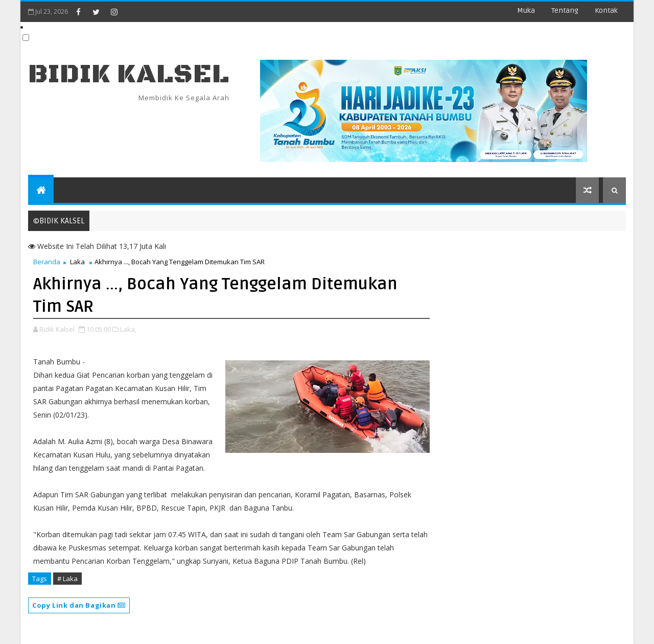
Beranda (47, 262)
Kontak (606, 10)
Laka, (128, 329)
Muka (526, 10)
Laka (77, 262)
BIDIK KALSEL (129, 74)
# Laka (67, 579)
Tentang (565, 10)
